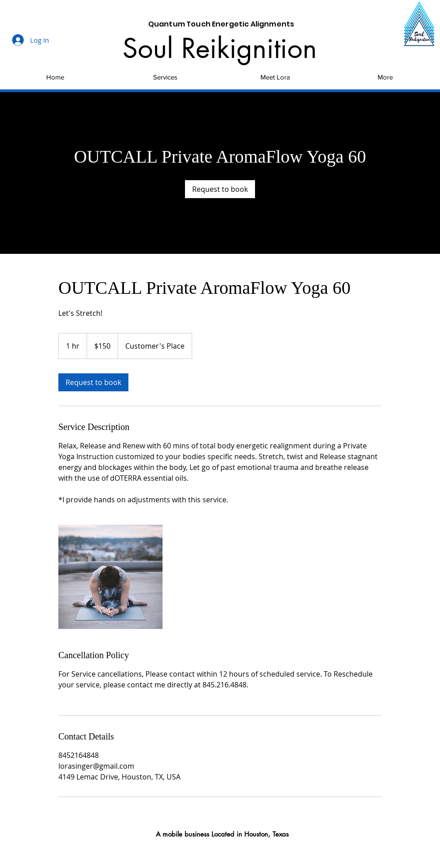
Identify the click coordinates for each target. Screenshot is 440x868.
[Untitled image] (110, 577)
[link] (220, 189)
